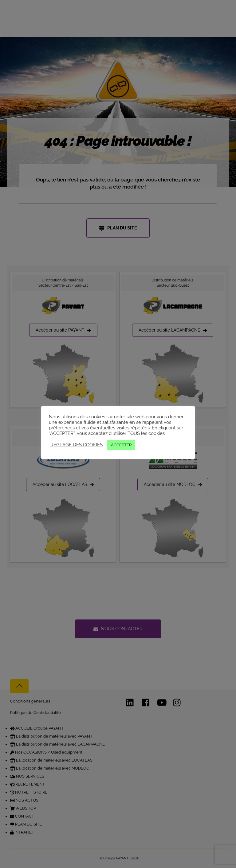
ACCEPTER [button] (121, 445)
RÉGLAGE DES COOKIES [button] (77, 445)
